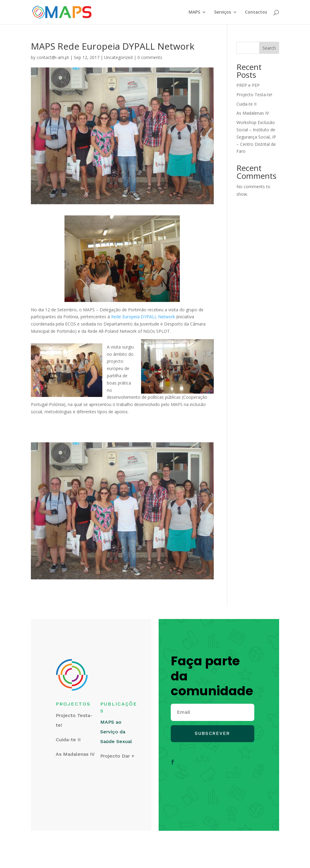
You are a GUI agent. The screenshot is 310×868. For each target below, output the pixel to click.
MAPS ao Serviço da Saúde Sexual (116, 732)
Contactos (256, 12)
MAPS (194, 12)
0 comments (150, 57)
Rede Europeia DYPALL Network (143, 317)
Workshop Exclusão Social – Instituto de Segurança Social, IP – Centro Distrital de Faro (256, 137)
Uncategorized (118, 57)
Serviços (223, 12)
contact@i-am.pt (53, 57)
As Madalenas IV (253, 113)
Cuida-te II (246, 104)
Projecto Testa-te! (254, 95)
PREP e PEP (248, 85)
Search (269, 48)
